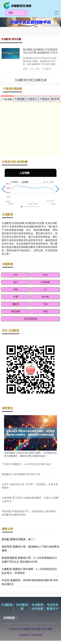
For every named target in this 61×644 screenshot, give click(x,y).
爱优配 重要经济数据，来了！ (19, 539)
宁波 (45, 304)
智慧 (45, 311)
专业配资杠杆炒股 (37, 607)
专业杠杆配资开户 (53, 607)
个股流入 (32, 99)
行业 (45, 275)
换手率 (55, 99)
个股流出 (44, 99)
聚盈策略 (16, 311)
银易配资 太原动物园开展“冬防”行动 (21, 474)
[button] (4, 189)
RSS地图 (36, 629)
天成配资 (7, 605)
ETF (16, 275)
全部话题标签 (31, 319)
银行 (16, 282)
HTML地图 (47, 629)
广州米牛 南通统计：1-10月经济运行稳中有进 (26, 464)
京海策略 (45, 282)
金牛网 (45, 297)
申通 (16, 297)
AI (45, 289)
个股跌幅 (20, 99)
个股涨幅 (7, 99)
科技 (16, 289)
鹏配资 (16, 304)
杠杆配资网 (22, 607)
